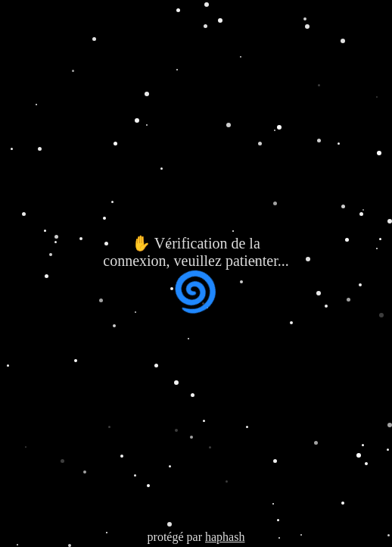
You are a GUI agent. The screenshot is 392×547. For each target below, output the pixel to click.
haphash (225, 537)
